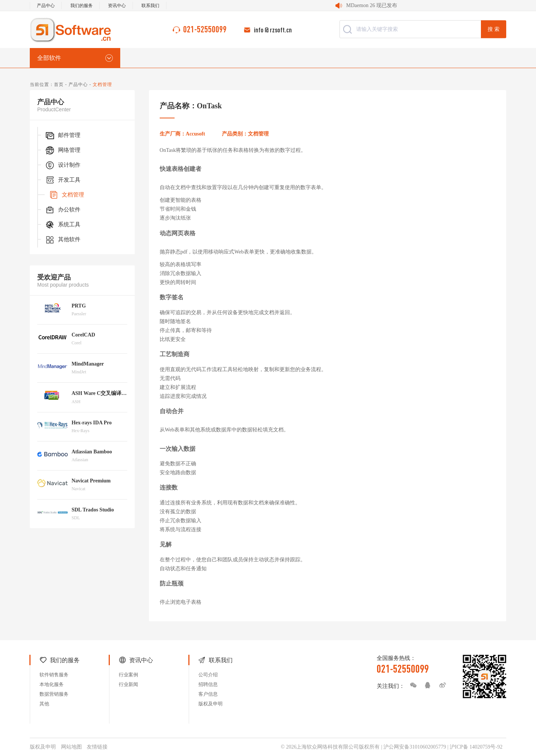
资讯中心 (117, 6)
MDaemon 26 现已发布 (372, 5)
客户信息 (208, 694)
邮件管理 (63, 135)
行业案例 (128, 675)
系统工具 (63, 225)
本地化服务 (52, 684)
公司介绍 (208, 675)
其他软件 (63, 240)
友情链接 (97, 747)
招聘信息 (208, 684)
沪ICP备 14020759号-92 (476, 747)
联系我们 (150, 6)
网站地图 (71, 747)
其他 (44, 704)
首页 (59, 84)
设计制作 (63, 165)
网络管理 (63, 150)
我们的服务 (82, 6)
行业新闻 (128, 684)
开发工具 (63, 180)
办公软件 (63, 210)
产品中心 (46, 6)
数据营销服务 (54, 694)
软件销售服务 (54, 675)
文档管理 (66, 195)
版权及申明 (210, 704)
